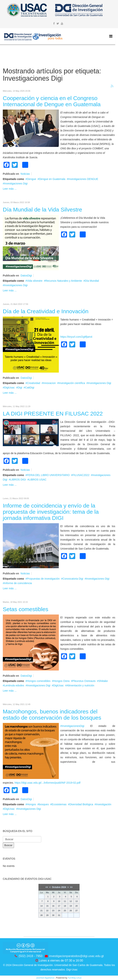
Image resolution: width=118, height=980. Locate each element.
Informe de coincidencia (18, 583)
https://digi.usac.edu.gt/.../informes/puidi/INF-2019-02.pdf (48, 783)
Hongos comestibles (39, 681)
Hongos (31, 804)
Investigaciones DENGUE (83, 179)
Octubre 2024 (59, 887)
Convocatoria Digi (73, 579)
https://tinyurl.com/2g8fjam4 (76, 337)
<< (47, 887)
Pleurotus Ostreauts (84, 681)
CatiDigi (30, 388)
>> (71, 887)
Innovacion (49, 383)
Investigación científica (72, 383)
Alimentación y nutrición (80, 685)
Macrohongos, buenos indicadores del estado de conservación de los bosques (52, 715)
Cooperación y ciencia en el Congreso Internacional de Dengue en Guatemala (52, 101)
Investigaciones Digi (16, 183)
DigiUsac (10, 388)
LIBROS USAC (38, 480)
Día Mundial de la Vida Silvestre (42, 210)
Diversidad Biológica (81, 804)
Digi (20, 388)
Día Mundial (92, 281)
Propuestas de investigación (43, 579)
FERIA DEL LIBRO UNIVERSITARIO (48, 475)
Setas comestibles (25, 609)
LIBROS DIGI (18, 480)
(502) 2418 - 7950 (31, 956)
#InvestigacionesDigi (72, 726)
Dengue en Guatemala (52, 179)
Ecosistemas (59, 804)
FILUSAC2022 (81, 475)
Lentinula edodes (14, 685)
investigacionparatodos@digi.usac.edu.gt (77, 956)
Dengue (31, 179)
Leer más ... (10, 189)
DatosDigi (26, 276)
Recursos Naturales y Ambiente (64, 281)
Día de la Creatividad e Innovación (46, 311)
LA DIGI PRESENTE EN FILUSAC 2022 (53, 414)
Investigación (104, 804)
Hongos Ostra (61, 681)
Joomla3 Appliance (45, 978)
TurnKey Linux (75, 978)
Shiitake (103, 681)
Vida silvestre (35, 281)
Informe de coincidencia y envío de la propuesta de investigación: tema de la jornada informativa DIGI (51, 512)
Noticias (25, 174)
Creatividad (34, 383)
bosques (44, 804)
